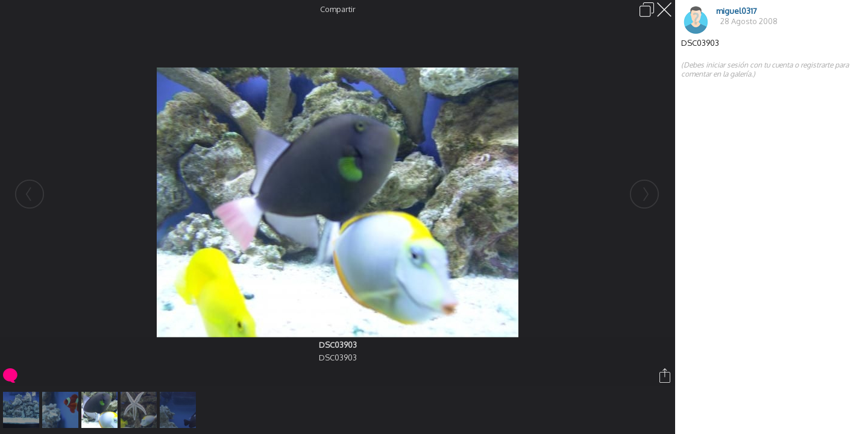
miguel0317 (737, 11)
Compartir (338, 9)
